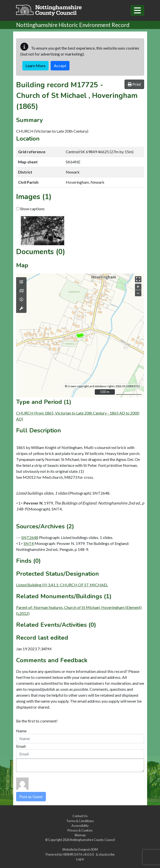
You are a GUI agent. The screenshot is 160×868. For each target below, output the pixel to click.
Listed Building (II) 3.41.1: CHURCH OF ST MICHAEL (62, 585)
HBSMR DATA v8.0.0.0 (79, 854)
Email (21, 746)
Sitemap (80, 835)
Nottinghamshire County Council (92, 840)
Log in (80, 859)
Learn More (35, 66)
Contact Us (80, 816)
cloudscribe (107, 854)
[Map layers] (21, 282)
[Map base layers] (21, 291)
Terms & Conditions (80, 821)
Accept (60, 66)
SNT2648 (30, 537)
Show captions (30, 209)
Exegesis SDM (88, 849)
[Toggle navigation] (137, 10)
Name (21, 731)
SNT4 (29, 543)
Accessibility (80, 826)
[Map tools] (21, 308)
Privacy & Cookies (80, 830)
